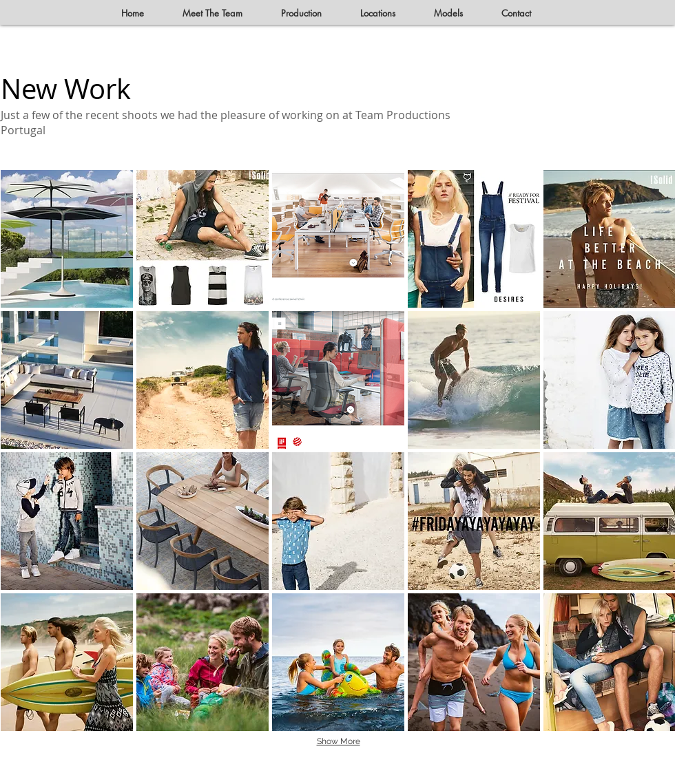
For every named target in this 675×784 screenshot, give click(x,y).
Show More (339, 741)
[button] (67, 239)
